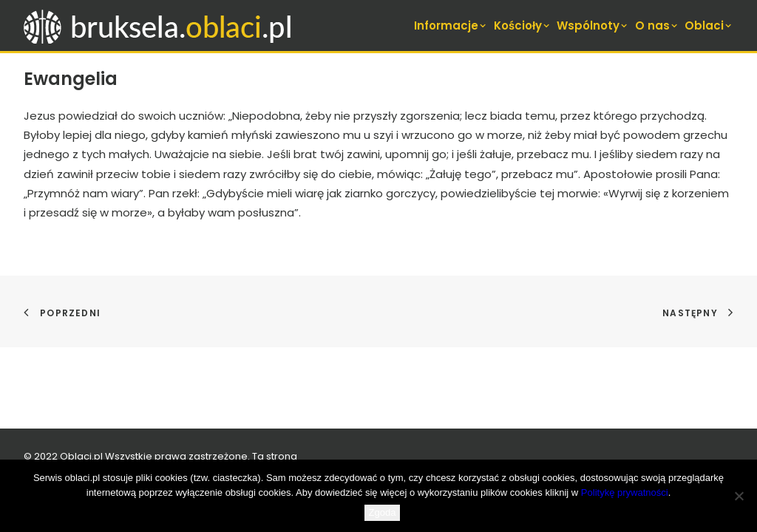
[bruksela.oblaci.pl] (159, 25)
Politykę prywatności (625, 492)
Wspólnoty (593, 25)
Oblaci (709, 25)
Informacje (451, 25)
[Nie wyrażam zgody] (739, 496)
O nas (657, 25)
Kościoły (523, 25)
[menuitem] (452, 25)
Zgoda (383, 512)
